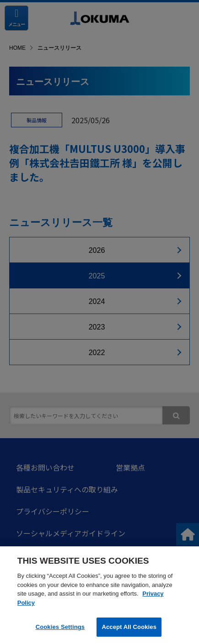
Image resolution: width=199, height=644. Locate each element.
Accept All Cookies (129, 627)
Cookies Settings (60, 627)
